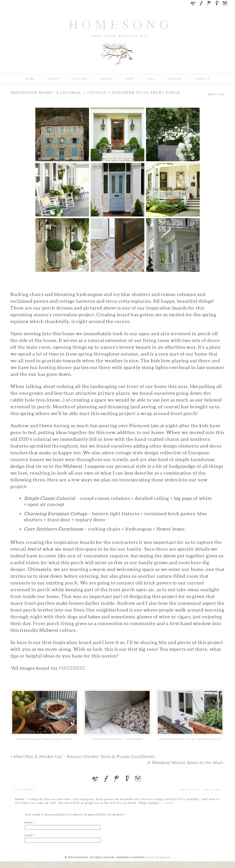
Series (106, 79)
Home (30, 79)
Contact (202, 79)
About (54, 79)
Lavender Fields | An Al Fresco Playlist (190, 739)
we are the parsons (158, 857)
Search (175, 79)
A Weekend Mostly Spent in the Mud (186, 763)
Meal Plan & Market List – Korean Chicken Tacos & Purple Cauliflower (83, 756)
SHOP (130, 79)
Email (29, 836)
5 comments (24, 790)
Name (29, 823)
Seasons (80, 79)
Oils (151, 79)
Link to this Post (189, 790)
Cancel (168, 803)
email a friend (212, 790)
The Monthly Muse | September (117, 739)
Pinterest (72, 668)
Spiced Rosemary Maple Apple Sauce (45, 739)
